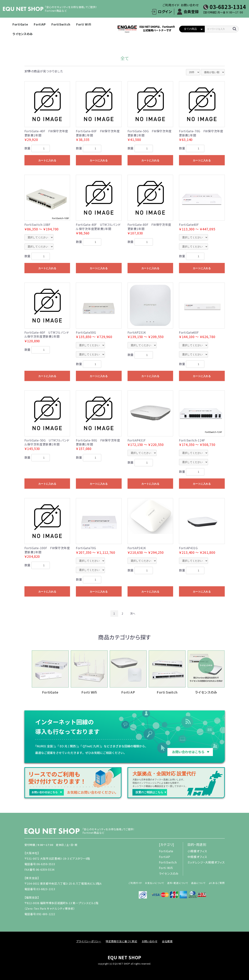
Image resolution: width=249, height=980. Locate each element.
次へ (133, 613)
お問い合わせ (190, 5)
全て (125, 58)
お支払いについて (155, 883)
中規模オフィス (197, 857)
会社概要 (167, 941)
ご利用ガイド (171, 5)
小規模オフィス (197, 851)
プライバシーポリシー (89, 941)
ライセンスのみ (23, 34)
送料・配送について (178, 883)
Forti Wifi (84, 24)
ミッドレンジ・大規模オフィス (206, 862)
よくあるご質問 (217, 883)
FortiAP (40, 24)
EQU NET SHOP (124, 957)
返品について (198, 883)
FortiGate (20, 24)
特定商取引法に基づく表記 (121, 941)
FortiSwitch (61, 24)
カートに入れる (47, 160)
